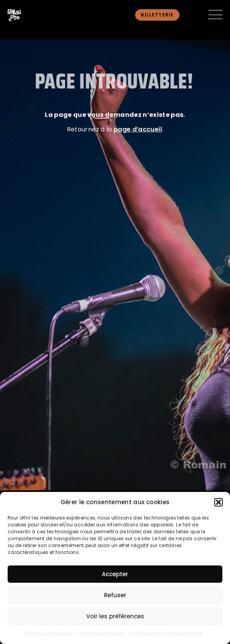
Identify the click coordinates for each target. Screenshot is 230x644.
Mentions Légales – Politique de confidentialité (141, 633)
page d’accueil (138, 129)
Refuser (115, 595)
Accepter (115, 574)
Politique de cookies (50, 633)
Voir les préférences (115, 616)
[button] (219, 502)
